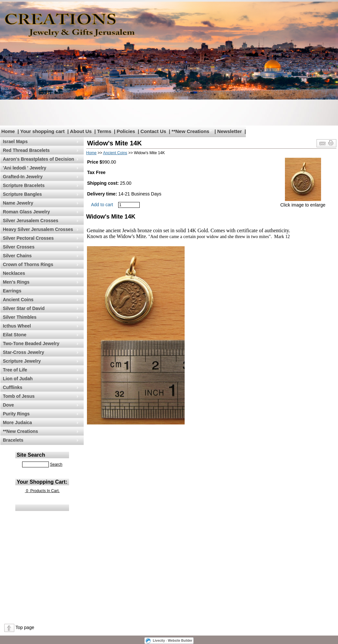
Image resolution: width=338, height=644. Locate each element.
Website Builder (180, 641)
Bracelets (13, 440)
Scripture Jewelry (22, 361)
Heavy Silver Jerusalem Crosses (38, 229)
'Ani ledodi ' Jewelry (25, 168)
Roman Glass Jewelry (27, 212)
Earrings (12, 291)
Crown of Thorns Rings (28, 264)
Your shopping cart (42, 131)
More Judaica (17, 423)
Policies (126, 131)
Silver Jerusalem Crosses (31, 221)
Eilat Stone (15, 335)
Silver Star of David (24, 308)
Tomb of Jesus (19, 396)
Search (56, 464)
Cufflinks (13, 387)
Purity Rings (16, 414)
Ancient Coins (18, 300)
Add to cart (102, 205)
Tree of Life (15, 370)
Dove (8, 405)
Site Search (31, 455)
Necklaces (14, 273)
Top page (25, 627)
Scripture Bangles (22, 194)
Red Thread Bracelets (26, 150)
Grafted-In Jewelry (23, 177)
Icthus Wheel (17, 326)
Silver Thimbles (20, 317)
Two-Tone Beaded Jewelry (31, 343)
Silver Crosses (19, 247)
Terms (104, 131)
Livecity (159, 641)
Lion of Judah (18, 379)
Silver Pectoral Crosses (28, 238)
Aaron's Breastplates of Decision (39, 159)
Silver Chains (17, 256)
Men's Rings (16, 282)
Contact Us (153, 131)
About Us (81, 131)
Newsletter (230, 131)
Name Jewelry (18, 203)
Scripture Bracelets (24, 185)
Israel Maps (15, 141)
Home (8, 131)
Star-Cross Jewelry (24, 352)
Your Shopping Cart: (42, 482)
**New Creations (190, 131)
